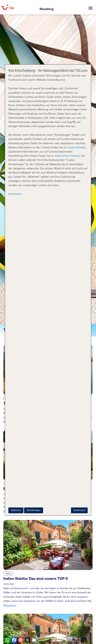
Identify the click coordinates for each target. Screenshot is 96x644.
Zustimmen (79, 510)
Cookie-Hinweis (76, 147)
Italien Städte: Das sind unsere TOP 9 (36, 579)
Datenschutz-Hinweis (67, 156)
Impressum (15, 194)
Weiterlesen (10, 605)
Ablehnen (16, 510)
